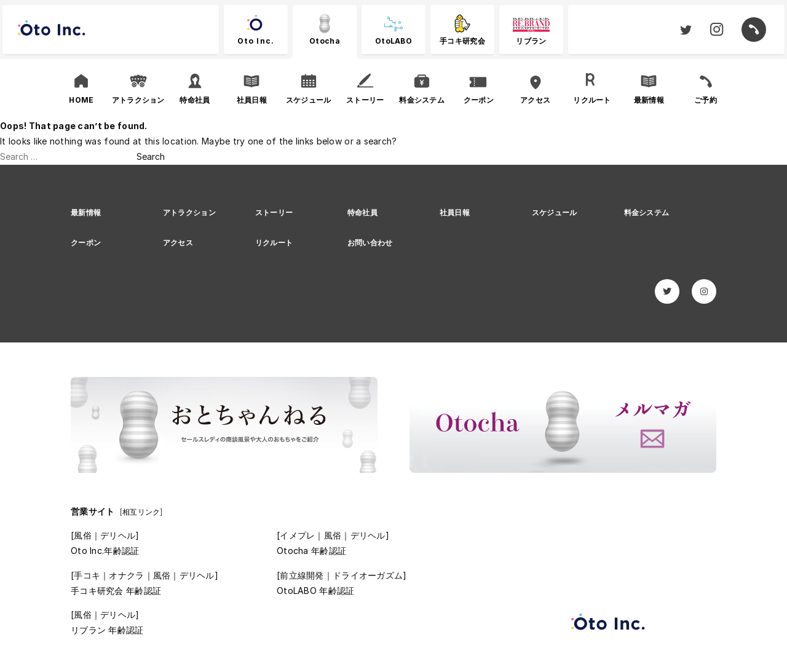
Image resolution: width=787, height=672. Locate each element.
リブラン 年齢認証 (107, 630)
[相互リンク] (141, 512)
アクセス (178, 243)
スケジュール (555, 212)
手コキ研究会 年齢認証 (116, 591)
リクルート (274, 243)
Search (151, 156)
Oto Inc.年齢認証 (105, 551)
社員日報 (455, 212)
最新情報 (86, 212)
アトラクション (189, 212)
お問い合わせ (370, 243)
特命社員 (362, 212)
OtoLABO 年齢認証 (315, 591)
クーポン (86, 243)
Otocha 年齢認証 (311, 551)
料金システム (647, 212)
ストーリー (274, 212)
